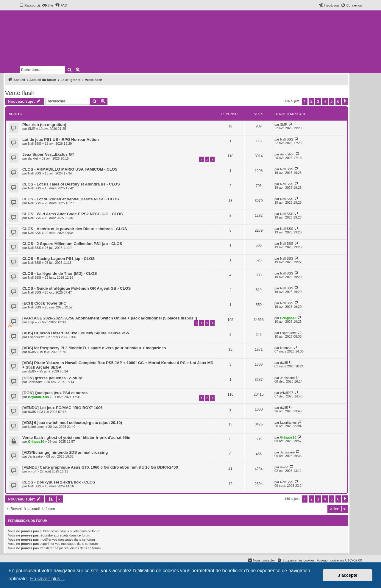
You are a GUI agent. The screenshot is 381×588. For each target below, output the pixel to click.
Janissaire (35, 382)
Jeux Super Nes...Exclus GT (48, 154)
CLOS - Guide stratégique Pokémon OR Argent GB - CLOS (76, 288)
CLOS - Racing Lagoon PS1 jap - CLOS (58, 259)
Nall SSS (35, 144)
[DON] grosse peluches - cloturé (52, 378)
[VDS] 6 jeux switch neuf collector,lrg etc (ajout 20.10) (72, 423)
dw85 (32, 352)
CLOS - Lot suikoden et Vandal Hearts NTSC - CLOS (71, 199)
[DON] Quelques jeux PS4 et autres (55, 393)
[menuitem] (47, 5)
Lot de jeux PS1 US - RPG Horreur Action (61, 139)
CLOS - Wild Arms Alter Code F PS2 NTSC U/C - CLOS (72, 214)
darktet (33, 158)
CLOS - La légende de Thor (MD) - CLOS (60, 273)
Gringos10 (288, 318)
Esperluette (36, 337)
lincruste (286, 348)
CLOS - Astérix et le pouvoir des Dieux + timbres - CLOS (75, 229)
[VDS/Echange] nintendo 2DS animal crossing (65, 452)
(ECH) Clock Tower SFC (44, 303)
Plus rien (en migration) (44, 125)
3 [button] (318, 101)
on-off (32, 471)
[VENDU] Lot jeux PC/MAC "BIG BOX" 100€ (63, 408)
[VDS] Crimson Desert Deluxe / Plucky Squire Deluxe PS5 (76, 333)
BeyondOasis (38, 397)
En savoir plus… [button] (47, 579)
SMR (32, 129)
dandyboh (287, 154)
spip (31, 322)
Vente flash (20, 93)
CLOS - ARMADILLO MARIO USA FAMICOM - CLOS (70, 169)
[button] (345, 101)
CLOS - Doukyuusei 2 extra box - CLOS (59, 482)
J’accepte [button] (348, 575)
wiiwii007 (287, 393)
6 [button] (338, 101)
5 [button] (331, 101)
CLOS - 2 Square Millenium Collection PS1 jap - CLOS (72, 244)
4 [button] (325, 101)
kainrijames (36, 427)
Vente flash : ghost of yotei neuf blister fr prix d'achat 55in (76, 438)
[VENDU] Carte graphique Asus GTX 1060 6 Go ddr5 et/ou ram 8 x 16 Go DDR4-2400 (100, 467)
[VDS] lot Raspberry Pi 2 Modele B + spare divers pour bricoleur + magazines (94, 348)
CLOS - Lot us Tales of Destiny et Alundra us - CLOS (71, 184)
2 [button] (311, 101)
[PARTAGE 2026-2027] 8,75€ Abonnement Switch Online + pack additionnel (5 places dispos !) (110, 318)
